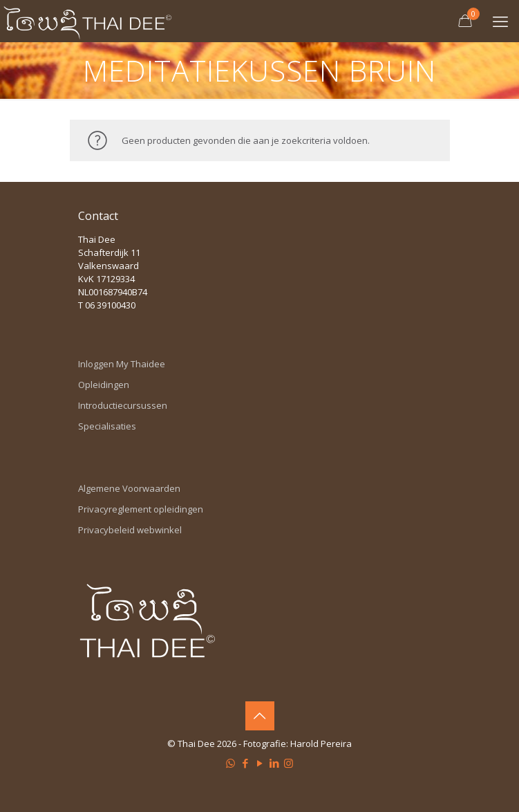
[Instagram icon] (289, 763)
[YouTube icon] (259, 763)
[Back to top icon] (260, 716)
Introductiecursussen (123, 405)
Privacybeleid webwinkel (130, 530)
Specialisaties (107, 426)
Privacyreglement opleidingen (141, 509)
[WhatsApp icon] (230, 763)
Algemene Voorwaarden (129, 488)
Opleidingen (104, 385)
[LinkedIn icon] (274, 763)
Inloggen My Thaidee (122, 364)
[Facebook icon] (245, 763)
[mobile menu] (500, 21)
